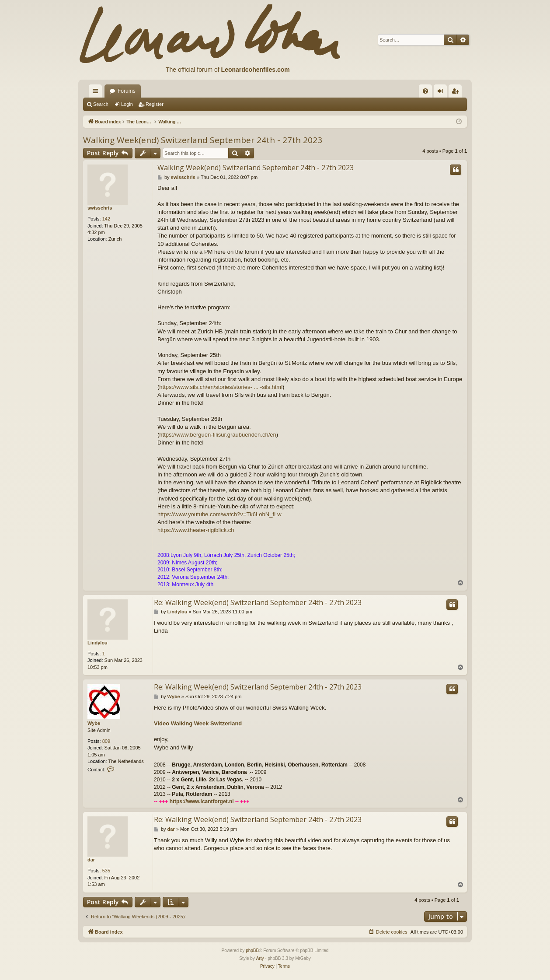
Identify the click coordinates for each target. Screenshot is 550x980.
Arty (260, 958)
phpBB (252, 950)
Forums (127, 91)
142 (106, 219)
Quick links (97, 93)
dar (91, 860)
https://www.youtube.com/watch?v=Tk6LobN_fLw (219, 514)
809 (106, 741)
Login (127, 104)
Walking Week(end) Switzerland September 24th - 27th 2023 (203, 140)
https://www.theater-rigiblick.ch (196, 530)
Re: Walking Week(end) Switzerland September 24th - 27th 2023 (258, 602)
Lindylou (97, 643)
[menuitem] (425, 91)
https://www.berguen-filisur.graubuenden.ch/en (218, 435)
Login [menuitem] (442, 93)
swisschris (100, 208)
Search (101, 104)
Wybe (94, 723)
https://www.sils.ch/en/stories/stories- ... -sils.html (221, 387)
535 (106, 871)
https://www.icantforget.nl (202, 801)
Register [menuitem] (457, 93)
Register (155, 104)
